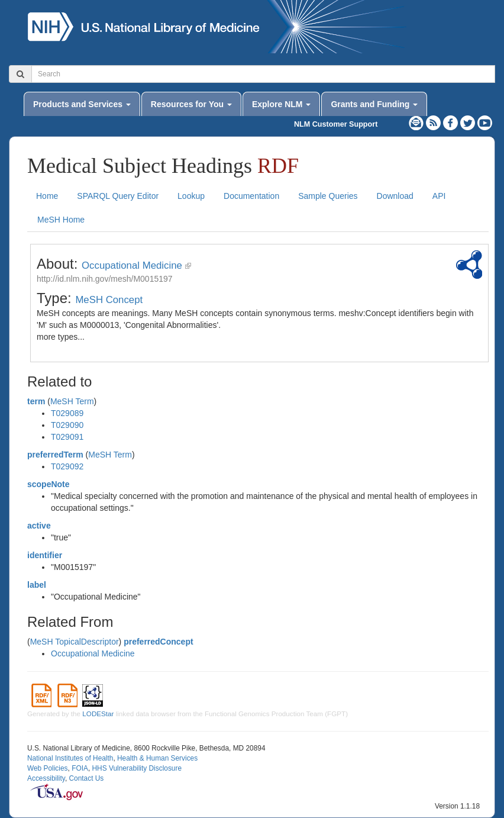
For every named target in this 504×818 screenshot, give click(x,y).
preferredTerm (55, 455)
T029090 (67, 425)
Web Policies (48, 768)
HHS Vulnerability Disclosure (137, 768)
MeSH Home (61, 220)
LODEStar (98, 714)
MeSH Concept (109, 300)
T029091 (67, 437)
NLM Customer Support (336, 124)
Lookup (191, 196)
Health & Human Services (157, 758)
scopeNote (49, 484)
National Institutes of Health (70, 758)
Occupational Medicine (132, 265)
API (439, 196)
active (39, 526)
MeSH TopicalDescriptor (75, 642)
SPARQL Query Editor (118, 196)
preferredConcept (158, 642)
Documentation (251, 196)
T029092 (67, 466)
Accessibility (46, 778)
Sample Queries (328, 196)
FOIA (80, 768)
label (37, 585)
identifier (45, 555)
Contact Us (86, 778)
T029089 (67, 413)
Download (395, 196)
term (36, 401)
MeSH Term (72, 401)
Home (47, 196)
